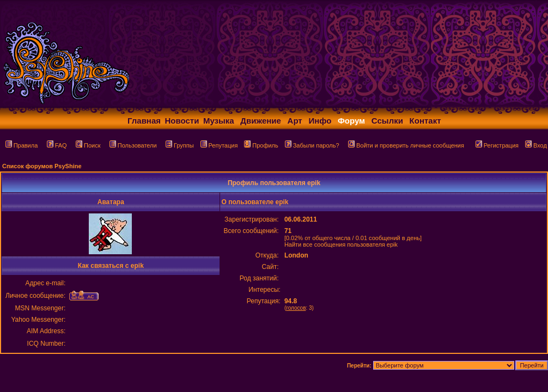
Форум (351, 121)
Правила (22, 145)
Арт (295, 121)
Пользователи (133, 145)
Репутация (219, 145)
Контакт (425, 121)
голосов (296, 308)
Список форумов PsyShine (42, 166)
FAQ (57, 145)
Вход (536, 145)
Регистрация (497, 145)
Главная (144, 121)
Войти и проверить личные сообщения (406, 145)
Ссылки (387, 121)
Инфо (320, 121)
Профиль (261, 145)
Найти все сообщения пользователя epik (341, 244)
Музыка (219, 121)
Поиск (88, 145)
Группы (180, 145)
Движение (261, 121)
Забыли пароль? (312, 145)
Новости (182, 121)
